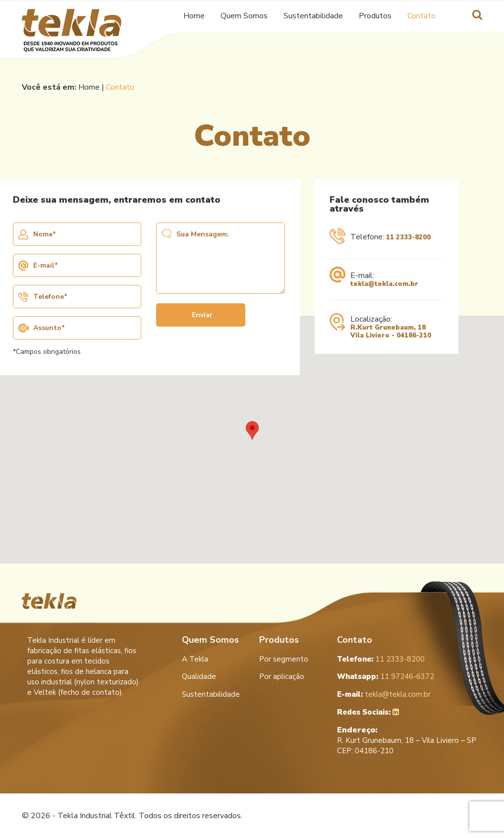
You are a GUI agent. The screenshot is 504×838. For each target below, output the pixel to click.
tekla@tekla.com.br (384, 694)
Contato (421, 15)
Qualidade (199, 676)
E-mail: (374, 279)
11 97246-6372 (386, 676)
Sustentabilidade (313, 15)
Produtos (375, 15)
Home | (92, 87)
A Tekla (195, 659)
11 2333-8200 (381, 659)
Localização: (380, 327)
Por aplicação (282, 676)
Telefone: (380, 238)
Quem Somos (244, 15)
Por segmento (284, 659)
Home (194, 15)
